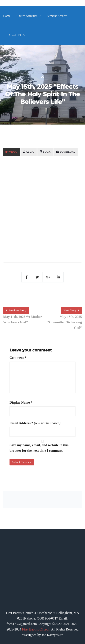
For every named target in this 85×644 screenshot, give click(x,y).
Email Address (21, 423)
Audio (29, 152)
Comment (18, 358)
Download (65, 152)
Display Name (21, 402)
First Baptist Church (36, 629)
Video (11, 152)
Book (45, 152)
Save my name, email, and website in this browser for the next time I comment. (39, 448)
